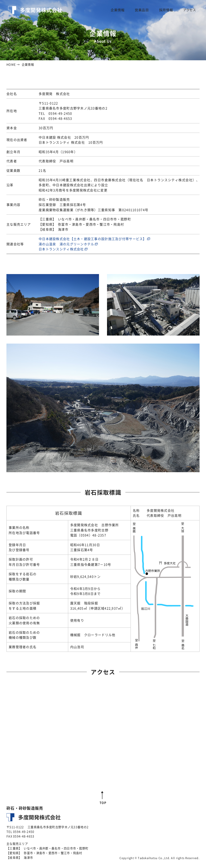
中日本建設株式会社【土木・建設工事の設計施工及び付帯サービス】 (93, 239)
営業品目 (146, 10)
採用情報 (168, 10)
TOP (103, 803)
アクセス (190, 10)
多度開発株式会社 (35, 10)
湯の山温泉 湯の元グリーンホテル (66, 244)
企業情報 (124, 10)
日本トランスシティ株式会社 (61, 249)
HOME (11, 64)
